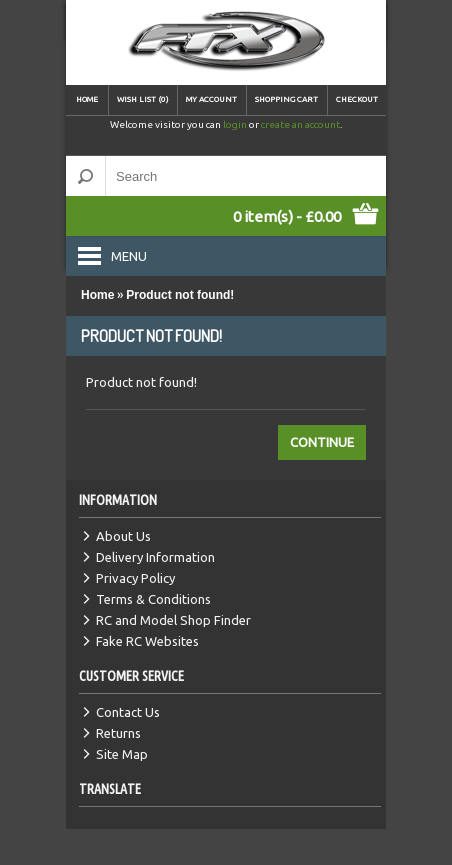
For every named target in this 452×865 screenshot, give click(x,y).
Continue (322, 442)
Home (87, 99)
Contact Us (128, 712)
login (235, 124)
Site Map (122, 754)
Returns (118, 733)
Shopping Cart (286, 99)
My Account (211, 99)
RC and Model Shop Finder (173, 620)
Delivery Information (155, 557)
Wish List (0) (143, 99)
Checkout (357, 99)
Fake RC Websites (147, 641)
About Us (123, 536)
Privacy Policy (135, 578)
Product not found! (180, 295)
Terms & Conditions (153, 599)
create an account (300, 124)
